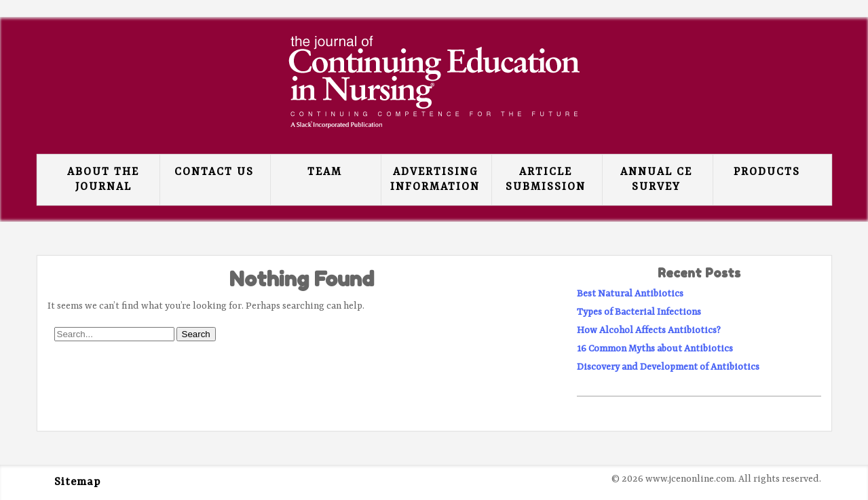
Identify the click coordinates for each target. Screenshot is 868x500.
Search (196, 334)
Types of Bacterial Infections (639, 312)
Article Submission (546, 180)
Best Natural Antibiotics (630, 294)
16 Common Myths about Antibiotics (655, 349)
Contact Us (214, 172)
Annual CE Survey (656, 180)
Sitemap (77, 482)
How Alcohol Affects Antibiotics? (649, 330)
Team (325, 172)
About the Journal (103, 180)
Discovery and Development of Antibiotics (668, 367)
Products (767, 172)
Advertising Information (435, 180)
